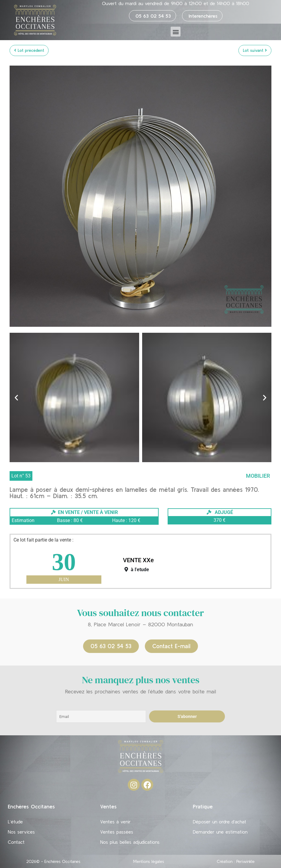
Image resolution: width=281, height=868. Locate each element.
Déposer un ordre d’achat (220, 822)
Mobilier (258, 476)
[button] (176, 32)
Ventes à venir (115, 822)
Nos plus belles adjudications (130, 842)
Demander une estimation (220, 832)
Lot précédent (29, 50)
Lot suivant (255, 50)
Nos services (21, 832)
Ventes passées (117, 832)
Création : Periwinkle (236, 861)
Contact (16, 842)
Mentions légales (149, 861)
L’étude (15, 822)
